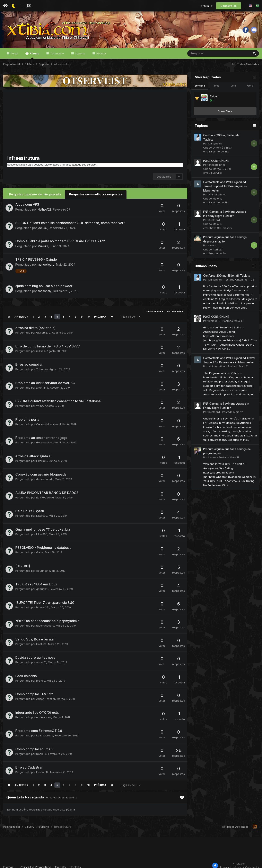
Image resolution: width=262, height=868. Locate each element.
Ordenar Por (155, 311)
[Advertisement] (95, 124)
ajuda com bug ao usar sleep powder (44, 286)
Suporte (80, 54)
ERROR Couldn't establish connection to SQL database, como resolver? (70, 223)
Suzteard (214, 220)
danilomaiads (45, 474)
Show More (225, 111)
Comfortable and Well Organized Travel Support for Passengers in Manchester (225, 187)
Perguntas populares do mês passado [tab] (35, 194)
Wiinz (40, 400)
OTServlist (215, 173)
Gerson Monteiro (47, 419)
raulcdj (213, 246)
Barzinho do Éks (219, 152)
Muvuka (43, 246)
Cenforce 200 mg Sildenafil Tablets (227, 276)
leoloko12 (214, 321)
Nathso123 (45, 210)
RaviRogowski (45, 492)
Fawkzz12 (42, 767)
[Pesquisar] (208, 54)
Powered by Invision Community (239, 862)
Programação (217, 254)
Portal (14, 54)
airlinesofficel (217, 195)
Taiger (214, 96)
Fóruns (34, 55)
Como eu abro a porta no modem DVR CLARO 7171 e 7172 (60, 241)
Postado (239, 280)
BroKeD (41, 675)
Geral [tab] (250, 86)
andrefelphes (217, 165)
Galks (40, 547)
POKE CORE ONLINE (216, 161)
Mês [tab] (217, 86)
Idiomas (10, 862)
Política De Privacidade (36, 862)
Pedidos (101, 54)
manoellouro (46, 265)
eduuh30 (42, 565)
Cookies (75, 862)
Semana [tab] (200, 86)
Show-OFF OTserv (220, 228)
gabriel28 (42, 584)
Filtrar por (175, 311)
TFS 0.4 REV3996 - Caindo (36, 260)
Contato (60, 862)
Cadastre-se (229, 6)
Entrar (207, 6)
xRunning (42, 382)
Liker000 (42, 455)
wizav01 (41, 657)
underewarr (44, 712)
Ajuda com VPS (27, 205)
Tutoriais (57, 54)
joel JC (42, 228)
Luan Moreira (45, 730)
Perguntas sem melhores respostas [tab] (96, 194)
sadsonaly (44, 291)
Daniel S (41, 749)
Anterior (21, 311)
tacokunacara (45, 620)
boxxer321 (43, 602)
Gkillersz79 (43, 327)
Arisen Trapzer (46, 693)
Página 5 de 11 (130, 311)
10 (88, 311)
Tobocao (42, 364)
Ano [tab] (234, 86)
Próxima (99, 311)
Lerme (212, 458)
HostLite (41, 639)
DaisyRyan (215, 144)
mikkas (41, 346)
